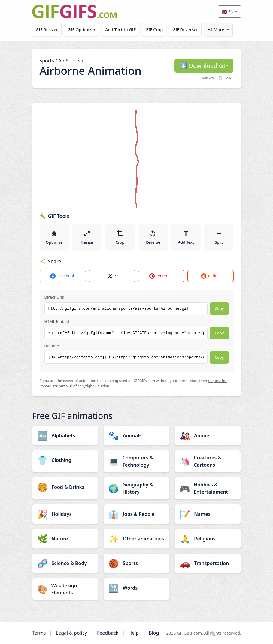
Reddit (210, 276)
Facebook (62, 276)
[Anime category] (208, 436)
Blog (154, 633)
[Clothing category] (65, 460)
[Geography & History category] (136, 489)
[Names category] (208, 514)
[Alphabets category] (65, 436)
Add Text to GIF (120, 30)
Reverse (153, 237)
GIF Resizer (47, 30)
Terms (39, 633)
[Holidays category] (65, 514)
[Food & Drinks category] (65, 487)
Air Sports (69, 61)
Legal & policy (71, 633)
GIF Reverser (185, 30)
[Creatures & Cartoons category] (208, 462)
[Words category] (136, 588)
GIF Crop (154, 30)
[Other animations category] (136, 539)
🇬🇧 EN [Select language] (228, 12)
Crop (120, 237)
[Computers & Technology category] (136, 462)
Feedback (108, 633)
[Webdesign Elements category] (65, 589)
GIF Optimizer (82, 30)
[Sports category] (136, 564)
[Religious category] (208, 539)
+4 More (216, 30)
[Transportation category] (208, 564)
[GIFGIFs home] (74, 12)
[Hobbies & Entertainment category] (208, 489)
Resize (87, 237)
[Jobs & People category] (136, 514)
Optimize (54, 237)
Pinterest (161, 276)
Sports (47, 61)
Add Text (186, 237)
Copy (219, 309)
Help (133, 633)
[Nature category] (65, 539)
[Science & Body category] (65, 564)
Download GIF (204, 66)
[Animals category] (136, 436)
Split (219, 237)
